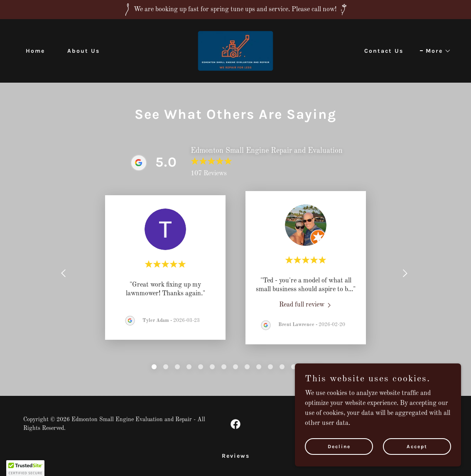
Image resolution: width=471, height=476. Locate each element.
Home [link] (35, 51)
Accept (417, 446)
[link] (235, 51)
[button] (435, 51)
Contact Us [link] (384, 51)
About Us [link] (83, 51)
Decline (339, 446)
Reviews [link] (236, 456)
